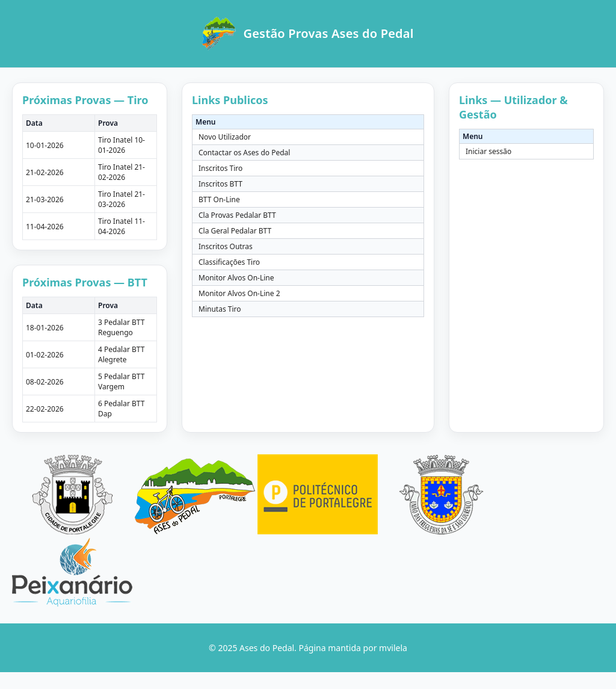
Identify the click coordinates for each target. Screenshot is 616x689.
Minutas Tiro (220, 309)
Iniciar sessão (488, 151)
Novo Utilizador (225, 137)
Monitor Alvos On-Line (236, 278)
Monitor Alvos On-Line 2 (239, 293)
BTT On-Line (219, 199)
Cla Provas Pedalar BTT (237, 215)
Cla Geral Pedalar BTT (235, 231)
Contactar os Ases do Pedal (244, 153)
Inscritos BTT (220, 184)
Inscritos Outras (226, 246)
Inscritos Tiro (220, 168)
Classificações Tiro (229, 262)
